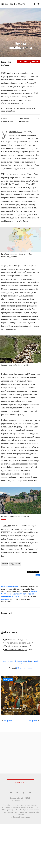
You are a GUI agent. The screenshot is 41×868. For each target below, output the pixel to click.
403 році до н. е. (16, 132)
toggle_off (38, 4)
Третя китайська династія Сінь (17, 643)
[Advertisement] (20, 753)
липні (16, 532)
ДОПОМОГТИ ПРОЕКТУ (20, 782)
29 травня (8, 720)
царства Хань (7, 434)
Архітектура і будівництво (28, 62)
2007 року (24, 532)
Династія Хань (11, 640)
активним (5, 599)
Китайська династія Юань (16, 646)
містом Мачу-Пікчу (30, 542)
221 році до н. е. (19, 184)
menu (3, 4)
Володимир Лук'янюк (10, 586)
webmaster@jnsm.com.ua (20, 817)
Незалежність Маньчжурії (16, 650)
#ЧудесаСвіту (15, 564)
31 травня (33, 720)
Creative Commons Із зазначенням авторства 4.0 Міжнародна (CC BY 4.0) (19, 594)
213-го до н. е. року (24, 668)
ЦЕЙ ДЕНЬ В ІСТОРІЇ (15, 4)
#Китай (5, 564)
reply (38, 118)
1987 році (7, 526)
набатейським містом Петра (13, 539)
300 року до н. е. (15, 165)
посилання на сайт (32, 812)
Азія (28, 661)
